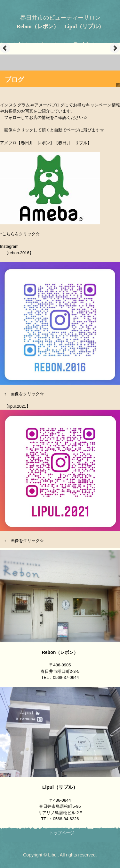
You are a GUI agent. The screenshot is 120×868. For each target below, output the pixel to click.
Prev (5, 48)
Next (115, 48)
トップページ (62, 833)
